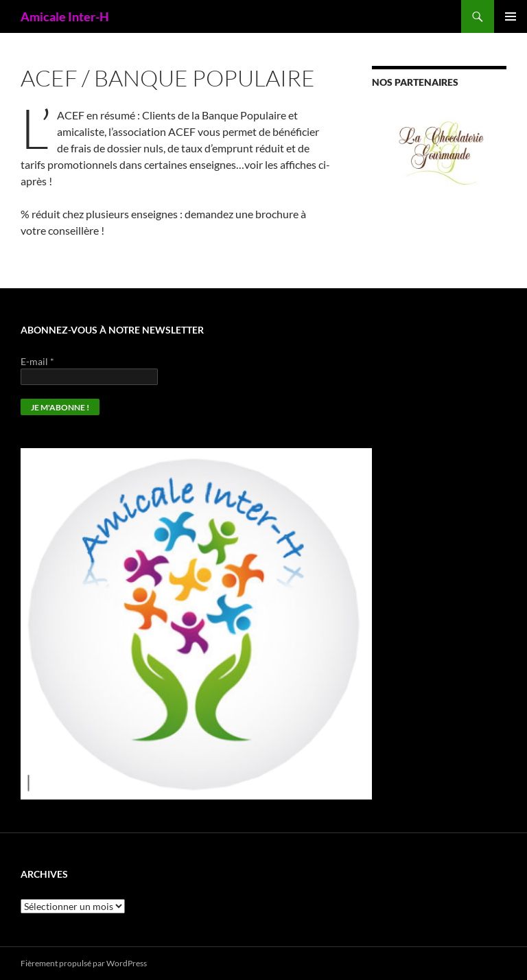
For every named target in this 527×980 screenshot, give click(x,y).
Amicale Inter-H (65, 16)
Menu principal (511, 16)
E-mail (37, 361)
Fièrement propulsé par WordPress (84, 963)
